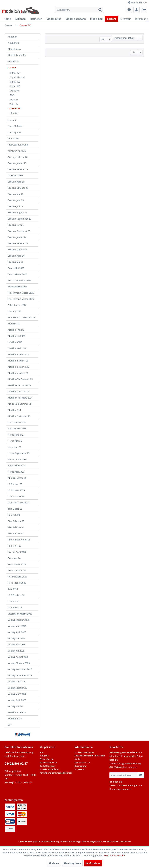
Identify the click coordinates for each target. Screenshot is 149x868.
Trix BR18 (13, 589)
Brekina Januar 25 (17, 163)
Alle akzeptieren (72, 863)
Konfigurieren (93, 863)
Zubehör (14, 104)
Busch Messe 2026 (17, 274)
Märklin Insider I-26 (18, 373)
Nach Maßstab (15, 126)
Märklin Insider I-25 (18, 361)
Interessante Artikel (18, 145)
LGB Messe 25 (15, 484)
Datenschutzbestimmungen (124, 785)
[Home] (7, 19)
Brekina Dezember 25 (19, 231)
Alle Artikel (14, 138)
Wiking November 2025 (20, 669)
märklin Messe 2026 (18, 391)
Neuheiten (13, 43)
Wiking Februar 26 (17, 688)
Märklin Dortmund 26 (19, 416)
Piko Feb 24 (14, 515)
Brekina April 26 (16, 256)
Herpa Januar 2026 (18, 459)
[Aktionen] (20, 19)
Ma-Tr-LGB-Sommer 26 (20, 404)
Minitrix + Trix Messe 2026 (22, 317)
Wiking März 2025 (17, 626)
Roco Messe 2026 (17, 570)
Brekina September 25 (19, 219)
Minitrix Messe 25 (17, 478)
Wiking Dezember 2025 (20, 675)
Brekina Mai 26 (16, 262)
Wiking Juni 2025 (17, 645)
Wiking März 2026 (17, 694)
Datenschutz (80, 766)
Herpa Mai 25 (15, 441)
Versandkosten (67, 841)
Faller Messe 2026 (17, 305)
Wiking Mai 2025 (16, 638)
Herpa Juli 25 (15, 447)
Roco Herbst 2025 (17, 583)
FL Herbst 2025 (16, 175)
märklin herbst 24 (17, 348)
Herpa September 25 (19, 453)
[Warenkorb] (144, 10)
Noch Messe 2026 (17, 429)
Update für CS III (82, 762)
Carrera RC (15, 109)
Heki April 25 (15, 311)
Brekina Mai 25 (16, 194)
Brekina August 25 (17, 213)
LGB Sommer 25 (16, 496)
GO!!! (12, 95)
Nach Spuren (15, 132)
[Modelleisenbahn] (76, 19)
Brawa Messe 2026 (18, 287)
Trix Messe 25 (15, 509)
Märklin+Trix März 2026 (20, 398)
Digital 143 (15, 86)
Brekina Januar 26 (17, 237)
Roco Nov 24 (14, 558)
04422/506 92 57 (16, 764)
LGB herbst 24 (15, 607)
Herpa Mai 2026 (16, 472)
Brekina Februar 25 (18, 169)
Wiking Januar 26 (17, 682)
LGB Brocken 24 (16, 595)
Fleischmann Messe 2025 (21, 293)
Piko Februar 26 (16, 527)
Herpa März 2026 (17, 466)
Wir (10, 725)
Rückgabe (44, 756)
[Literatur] (126, 19)
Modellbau (13, 61)
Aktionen (13, 37)
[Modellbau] (96, 19)
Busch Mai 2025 (16, 268)
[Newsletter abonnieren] (141, 775)
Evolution (14, 91)
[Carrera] (112, 19)
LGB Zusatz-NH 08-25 (19, 503)
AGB (42, 752)
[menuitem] (79, 10)
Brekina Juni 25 (16, 200)
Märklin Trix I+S (16, 330)
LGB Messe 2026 (16, 490)
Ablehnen (54, 863)
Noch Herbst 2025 (17, 422)
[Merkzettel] (129, 10)
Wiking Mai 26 (15, 706)
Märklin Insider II (17, 712)
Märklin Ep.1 (14, 410)
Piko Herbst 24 (15, 533)
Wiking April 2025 (17, 632)
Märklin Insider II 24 (18, 354)
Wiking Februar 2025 (19, 620)
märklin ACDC (15, 342)
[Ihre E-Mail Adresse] (123, 775)
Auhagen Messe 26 (18, 157)
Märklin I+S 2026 (17, 336)
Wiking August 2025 (18, 657)
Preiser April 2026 (17, 552)
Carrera (12, 67)
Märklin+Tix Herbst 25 (19, 385)
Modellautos (14, 49)
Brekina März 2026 (18, 250)
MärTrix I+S (14, 324)
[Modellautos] (54, 19)
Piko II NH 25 (15, 546)
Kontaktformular (47, 766)
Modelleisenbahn (17, 55)
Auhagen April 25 (17, 151)
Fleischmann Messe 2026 (21, 299)
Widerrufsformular (48, 762)
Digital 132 (15, 82)
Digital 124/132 (17, 77)
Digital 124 (15, 73)
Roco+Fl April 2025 (17, 577)
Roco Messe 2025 (17, 564)
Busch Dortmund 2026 (19, 280)
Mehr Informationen (114, 855)
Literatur (14, 113)
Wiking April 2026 (17, 700)
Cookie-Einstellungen (84, 752)
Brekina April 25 (16, 182)
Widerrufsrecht (47, 759)
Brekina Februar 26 (18, 243)
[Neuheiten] (36, 19)
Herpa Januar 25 (16, 435)
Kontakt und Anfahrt (49, 769)
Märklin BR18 (15, 719)
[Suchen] (100, 10)
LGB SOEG (13, 601)
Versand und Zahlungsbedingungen (56, 773)
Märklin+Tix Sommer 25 (20, 379)
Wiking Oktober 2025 (19, 663)
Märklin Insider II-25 (18, 367)
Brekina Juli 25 (15, 206)
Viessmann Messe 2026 (20, 614)
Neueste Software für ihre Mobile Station (90, 757)
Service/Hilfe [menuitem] (136, 3)
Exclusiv (14, 100)
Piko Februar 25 (16, 521)
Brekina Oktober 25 (18, 188)
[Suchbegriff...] (79, 10)
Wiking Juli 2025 (16, 651)
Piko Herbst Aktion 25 (19, 540)
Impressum (80, 769)
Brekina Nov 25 (16, 225)
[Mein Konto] (136, 10)
